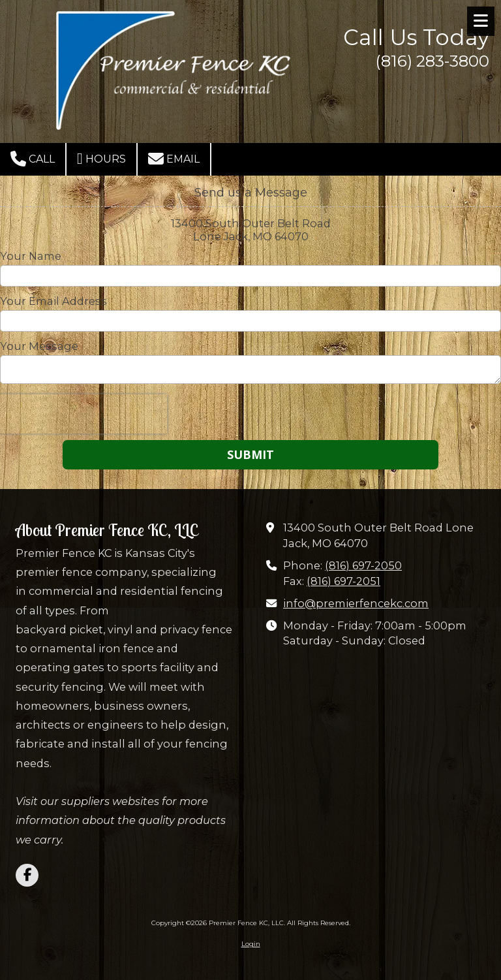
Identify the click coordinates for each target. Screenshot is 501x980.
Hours (101, 159)
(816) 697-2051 (343, 581)
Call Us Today (416, 37)
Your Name (31, 256)
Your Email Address (53, 301)
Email (174, 159)
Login (251, 944)
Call (33, 159)
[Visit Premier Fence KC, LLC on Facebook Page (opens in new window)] (27, 875)
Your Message (39, 346)
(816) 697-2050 (363, 565)
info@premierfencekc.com (356, 603)
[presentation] (83, 414)
